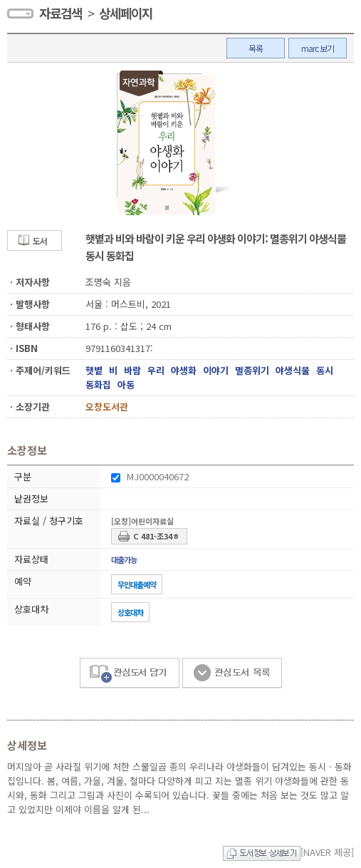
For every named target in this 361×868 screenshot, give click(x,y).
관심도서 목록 (232, 673)
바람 (132, 370)
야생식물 (293, 370)
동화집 (98, 384)
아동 (126, 384)
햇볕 (94, 370)
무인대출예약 (137, 584)
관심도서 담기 (130, 673)
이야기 (216, 370)
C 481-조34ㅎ (156, 536)
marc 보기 (318, 48)
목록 (256, 48)
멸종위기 (252, 370)
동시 (325, 370)
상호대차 (130, 612)
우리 (156, 370)
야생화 (184, 370)
